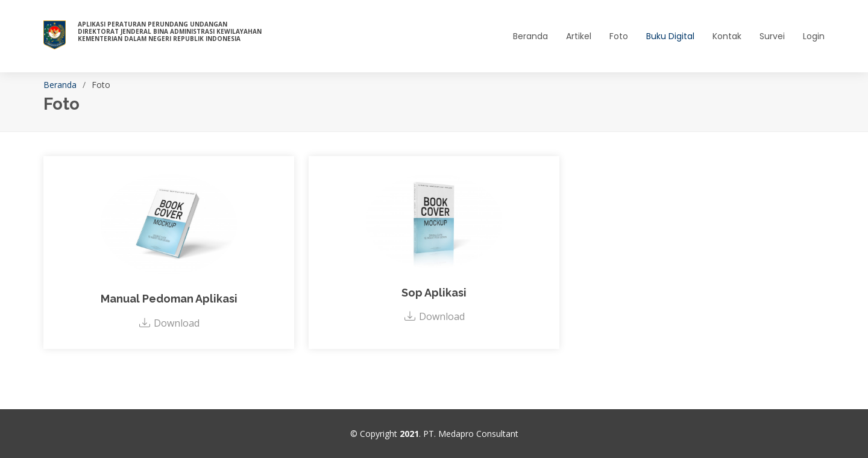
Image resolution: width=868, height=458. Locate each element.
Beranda (530, 36)
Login (814, 36)
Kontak (727, 36)
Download (169, 323)
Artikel (579, 36)
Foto (619, 36)
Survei (772, 36)
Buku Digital (670, 36)
